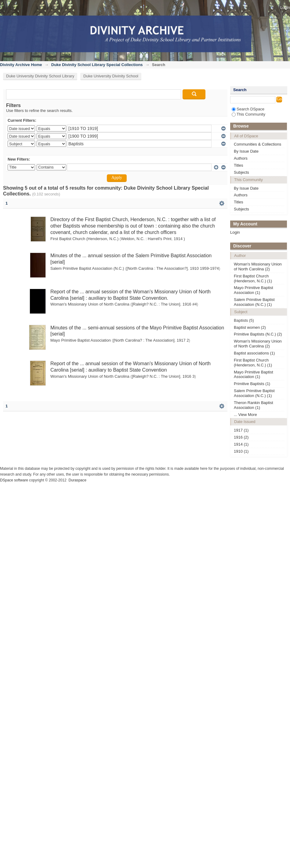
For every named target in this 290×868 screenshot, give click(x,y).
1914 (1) (241, 444)
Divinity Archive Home (21, 65)
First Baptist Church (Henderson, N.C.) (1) (253, 278)
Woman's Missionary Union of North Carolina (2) (258, 267)
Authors (241, 158)
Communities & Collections (257, 144)
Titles (239, 165)
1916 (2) (241, 437)
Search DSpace (248, 109)
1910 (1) (241, 451)
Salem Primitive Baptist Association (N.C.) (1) (254, 302)
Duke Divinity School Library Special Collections (97, 65)
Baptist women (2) (250, 327)
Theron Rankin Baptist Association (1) (254, 405)
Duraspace (77, 480)
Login (285, 7)
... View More (245, 415)
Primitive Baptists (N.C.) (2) (258, 334)
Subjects (241, 172)
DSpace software (14, 480)
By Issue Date (246, 151)
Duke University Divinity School (111, 76)
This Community (248, 114)
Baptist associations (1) (254, 353)
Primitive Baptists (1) (252, 384)
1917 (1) (241, 430)
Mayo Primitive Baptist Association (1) (254, 290)
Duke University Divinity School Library (40, 76)
